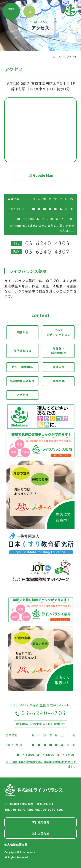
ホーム (57, 57)
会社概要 (59, 381)
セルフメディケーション (59, 332)
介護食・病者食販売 (59, 351)
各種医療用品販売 (22, 381)
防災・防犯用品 (22, 367)
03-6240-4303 (44, 713)
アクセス (22, 395)
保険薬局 (22, 332)
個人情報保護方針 (16, 845)
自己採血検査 (22, 351)
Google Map (40, 175)
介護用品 (59, 367)
